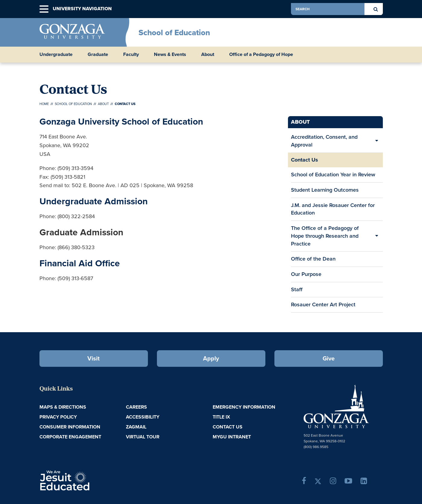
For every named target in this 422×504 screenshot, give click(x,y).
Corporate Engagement (70, 437)
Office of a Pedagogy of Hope (261, 54)
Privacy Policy (58, 417)
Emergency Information (244, 407)
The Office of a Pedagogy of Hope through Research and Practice (325, 236)
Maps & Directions (63, 407)
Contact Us (305, 160)
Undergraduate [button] (56, 54)
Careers (136, 407)
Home (44, 104)
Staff (297, 289)
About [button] (208, 54)
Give (329, 358)
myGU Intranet (232, 437)
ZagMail (136, 427)
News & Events (170, 54)
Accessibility (143, 417)
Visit (94, 358)
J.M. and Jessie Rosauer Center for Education (333, 209)
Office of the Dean (313, 259)
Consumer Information (70, 427)
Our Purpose (306, 274)
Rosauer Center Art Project (323, 305)
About (103, 104)
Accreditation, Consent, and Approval (324, 141)
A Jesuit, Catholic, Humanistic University (91, 480)
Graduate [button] (98, 54)
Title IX (221, 417)
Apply (211, 358)
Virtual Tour (143, 437)
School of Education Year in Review (333, 175)
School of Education (174, 32)
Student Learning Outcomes (325, 190)
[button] (44, 9)
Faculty (131, 54)
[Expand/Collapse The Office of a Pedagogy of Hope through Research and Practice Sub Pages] (377, 236)
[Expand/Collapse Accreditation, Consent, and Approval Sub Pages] (377, 141)
